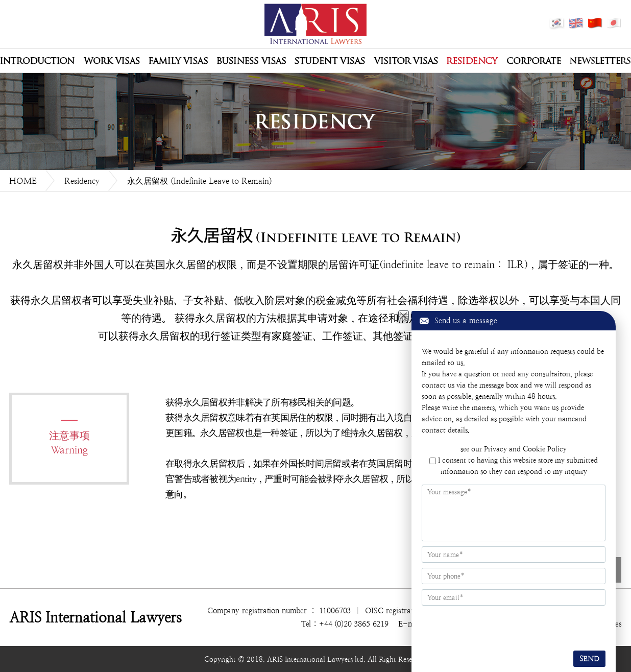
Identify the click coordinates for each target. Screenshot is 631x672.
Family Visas (178, 61)
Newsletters (600, 61)
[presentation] (484, 627)
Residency (472, 61)
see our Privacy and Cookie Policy (514, 449)
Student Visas (330, 61)
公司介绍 (37, 61)
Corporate (534, 61)
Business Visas (251, 61)
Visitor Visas (406, 61)
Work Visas (112, 61)
